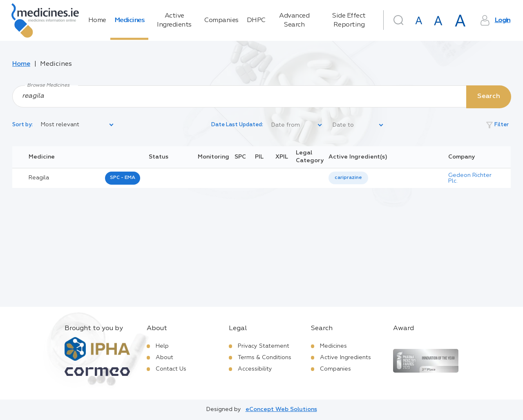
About (164, 357)
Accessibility (255, 369)
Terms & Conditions (265, 357)
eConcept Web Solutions (281, 409)
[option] (348, 178)
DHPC (256, 20)
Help (162, 346)
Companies (221, 20)
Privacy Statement (264, 346)
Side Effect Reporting (349, 20)
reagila (39, 178)
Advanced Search (294, 20)
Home (97, 20)
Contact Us (171, 369)
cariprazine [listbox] (348, 178)
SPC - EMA (123, 178)
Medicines (130, 20)
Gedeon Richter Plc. (470, 178)
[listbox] (78, 125)
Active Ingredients (174, 20)
